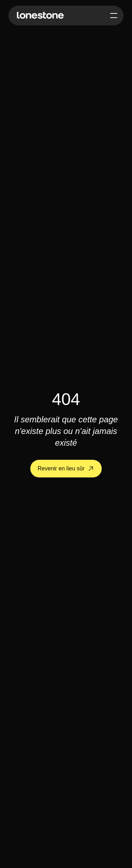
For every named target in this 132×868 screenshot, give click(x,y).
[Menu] (114, 16)
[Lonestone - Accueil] (40, 16)
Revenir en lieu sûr (67, 468)
